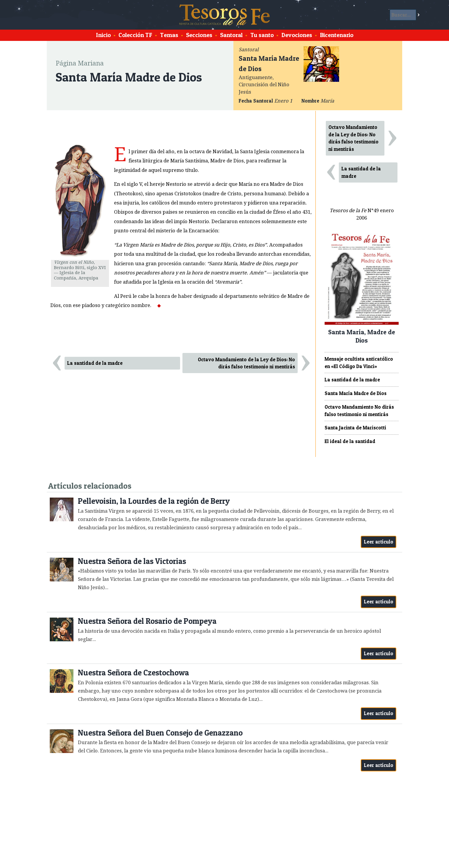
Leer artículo (379, 542)
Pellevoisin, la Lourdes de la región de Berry (154, 501)
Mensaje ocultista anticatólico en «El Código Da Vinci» (359, 363)
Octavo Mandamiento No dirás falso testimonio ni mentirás (359, 411)
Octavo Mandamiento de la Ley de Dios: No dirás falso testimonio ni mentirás (246, 363)
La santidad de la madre (95, 363)
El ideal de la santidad (350, 441)
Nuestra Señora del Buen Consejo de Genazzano (160, 733)
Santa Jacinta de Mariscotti (355, 428)
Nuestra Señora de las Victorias (132, 561)
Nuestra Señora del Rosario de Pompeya (147, 621)
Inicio (103, 35)
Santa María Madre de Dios (356, 393)
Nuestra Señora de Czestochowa (133, 673)
